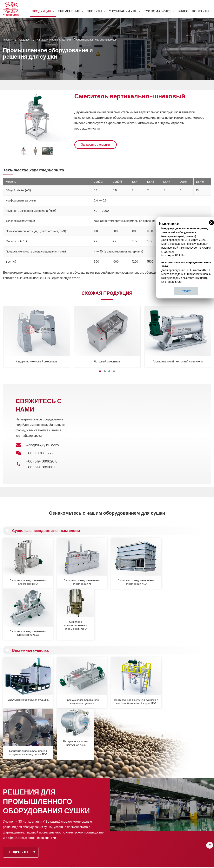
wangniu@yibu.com (42, 445)
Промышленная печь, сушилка (102, 813)
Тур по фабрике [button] (158, 11)
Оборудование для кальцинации (95, 825)
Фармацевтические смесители (53, 40)
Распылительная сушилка (99, 784)
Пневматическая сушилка (99, 808)
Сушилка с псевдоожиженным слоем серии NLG (105, 574)
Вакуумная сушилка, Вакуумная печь (188, 635)
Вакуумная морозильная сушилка (22, 635)
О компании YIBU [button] (123, 11)
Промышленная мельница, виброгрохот (100, 834)
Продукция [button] (42, 11)
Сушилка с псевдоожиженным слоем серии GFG (188, 574)
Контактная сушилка (96, 803)
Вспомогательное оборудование (103, 842)
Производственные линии (99, 847)
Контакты (201, 11)
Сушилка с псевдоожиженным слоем (47, 531)
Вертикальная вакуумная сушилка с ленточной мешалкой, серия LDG (105, 637)
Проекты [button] (95, 11)
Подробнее (22, 738)
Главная (8, 40)
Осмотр (186, 291)
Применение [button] (69, 11)
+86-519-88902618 (42, 461)
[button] (100, 371)
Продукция (24, 40)
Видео (183, 11)
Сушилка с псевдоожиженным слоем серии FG (22, 574)
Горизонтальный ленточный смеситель (178, 361)
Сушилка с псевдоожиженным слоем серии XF (63, 574)
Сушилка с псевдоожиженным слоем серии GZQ (147, 574)
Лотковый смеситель (107, 361)
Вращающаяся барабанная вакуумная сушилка (63, 637)
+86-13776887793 (196, 807)
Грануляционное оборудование (102, 779)
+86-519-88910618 (41, 467)
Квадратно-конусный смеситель (37, 361)
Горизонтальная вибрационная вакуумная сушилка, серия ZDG (147, 637)
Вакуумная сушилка (31, 593)
